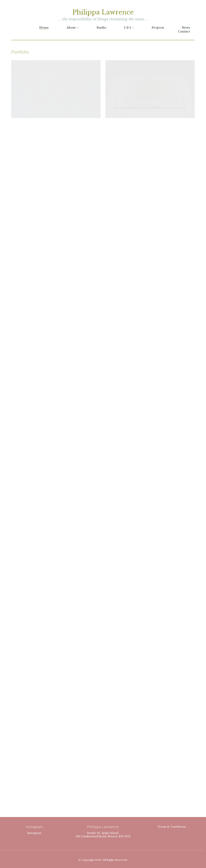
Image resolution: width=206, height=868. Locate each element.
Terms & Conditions (172, 827)
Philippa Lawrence (103, 12)
